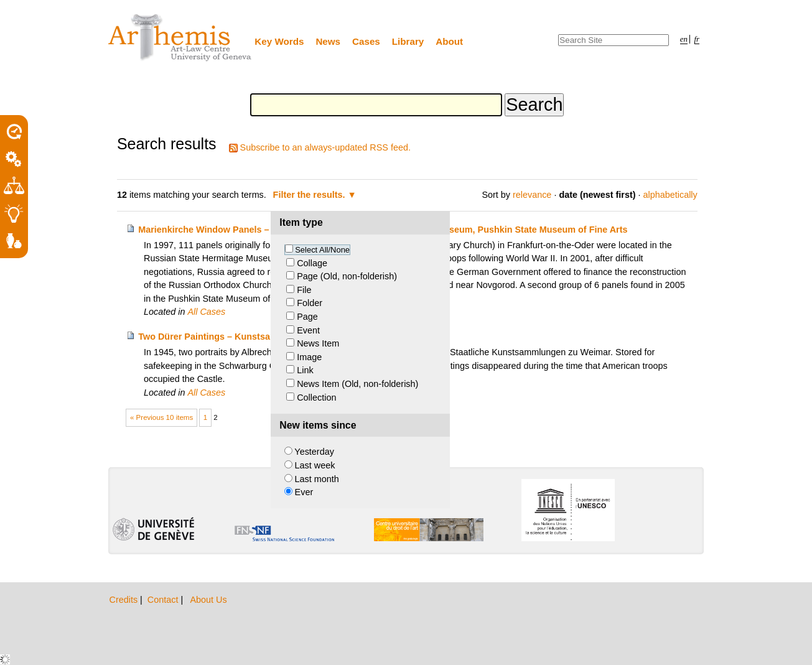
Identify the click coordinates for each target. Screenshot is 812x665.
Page (307, 317)
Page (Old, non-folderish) (347, 276)
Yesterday (314, 452)
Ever (304, 492)
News (328, 41)
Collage (312, 263)
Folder (310, 303)
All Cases (206, 312)
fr (697, 39)
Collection (316, 398)
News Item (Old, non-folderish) (357, 384)
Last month (317, 479)
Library (408, 41)
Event (308, 330)
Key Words (279, 41)
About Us (208, 600)
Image (309, 357)
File (304, 290)
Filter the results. (310, 195)
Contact (164, 600)
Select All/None (322, 250)
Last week (315, 465)
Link (305, 370)
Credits (125, 600)
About (449, 41)
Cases (366, 41)
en (684, 39)
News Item (318, 343)
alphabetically (670, 195)
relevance (532, 195)
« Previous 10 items (161, 417)
